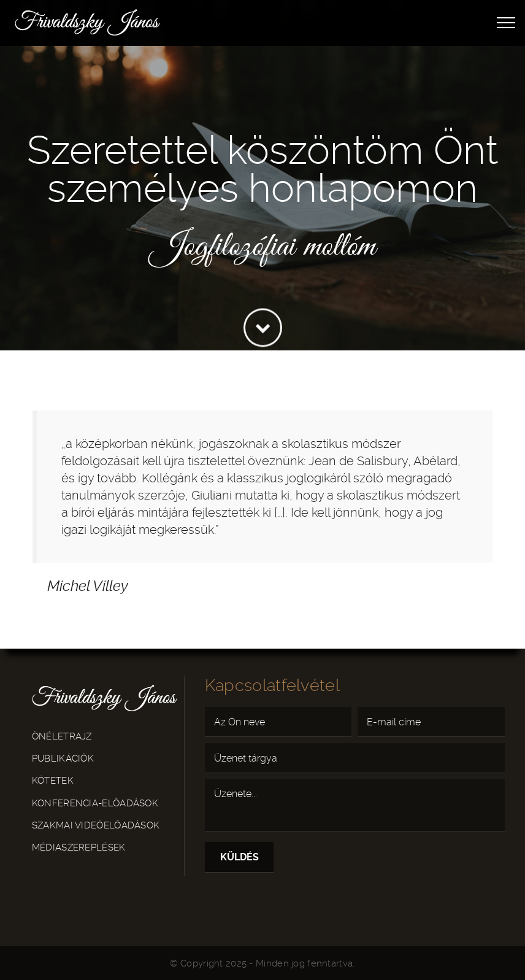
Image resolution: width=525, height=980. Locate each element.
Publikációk (63, 758)
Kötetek (53, 781)
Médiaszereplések (79, 847)
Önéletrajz (62, 736)
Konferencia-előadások (95, 803)
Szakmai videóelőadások (96, 825)
